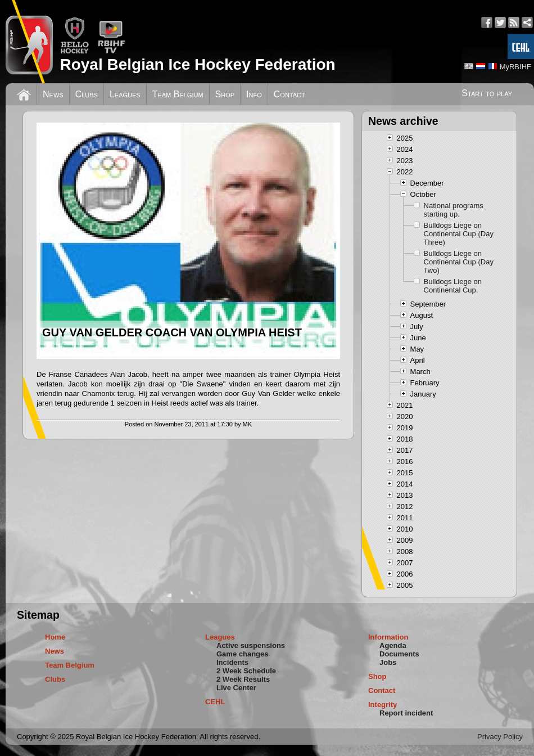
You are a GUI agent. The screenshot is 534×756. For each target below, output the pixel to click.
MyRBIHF (515, 67)
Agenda (393, 645)
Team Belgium (178, 94)
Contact (289, 94)
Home (55, 637)
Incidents (232, 662)
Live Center (236, 688)
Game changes (243, 654)
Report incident (406, 713)
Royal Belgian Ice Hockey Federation (197, 64)
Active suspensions (251, 645)
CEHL (215, 702)
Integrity (383, 705)
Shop (225, 94)
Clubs (87, 94)
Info (254, 94)
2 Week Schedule (246, 671)
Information (388, 637)
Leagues (125, 94)
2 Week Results (243, 679)
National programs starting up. (454, 210)
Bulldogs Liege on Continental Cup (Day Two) (459, 262)
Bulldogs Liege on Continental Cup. (453, 286)
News (53, 94)
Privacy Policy (500, 737)
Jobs (388, 662)
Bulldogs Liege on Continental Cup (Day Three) (459, 234)
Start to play (487, 93)
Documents (399, 654)
